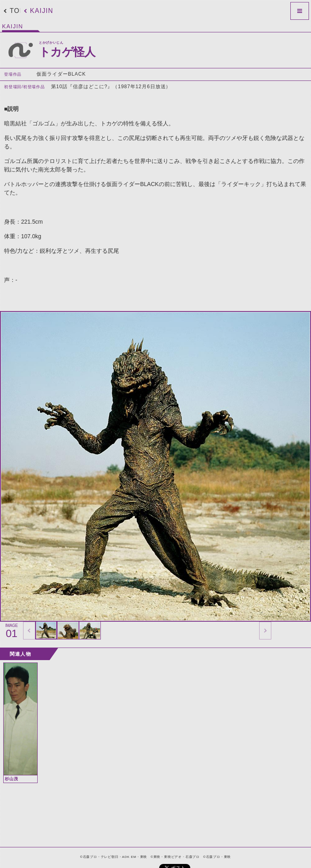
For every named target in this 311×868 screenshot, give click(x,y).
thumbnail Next (265, 631)
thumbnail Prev (29, 631)
